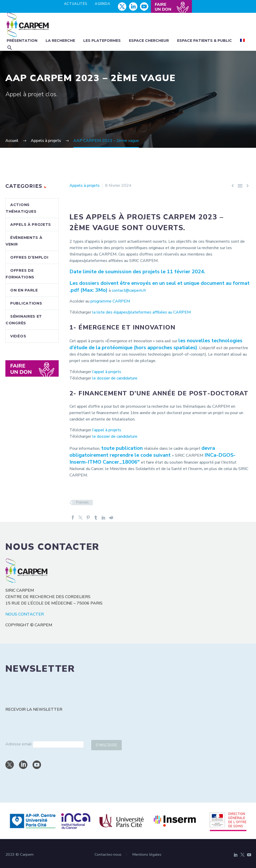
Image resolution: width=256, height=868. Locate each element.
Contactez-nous (108, 855)
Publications (26, 303)
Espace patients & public (204, 41)
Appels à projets (85, 186)
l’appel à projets (107, 372)
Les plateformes (102, 41)
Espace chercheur (149, 41)
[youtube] (37, 765)
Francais (82, 502)
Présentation (22, 41)
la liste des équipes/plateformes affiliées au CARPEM (142, 312)
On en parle (24, 290)
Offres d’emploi (29, 257)
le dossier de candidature (115, 378)
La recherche (60, 41)
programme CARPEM (110, 301)
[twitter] (10, 765)
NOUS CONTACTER (25, 614)
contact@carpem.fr (129, 290)
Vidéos (18, 336)
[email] (58, 744)
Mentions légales (147, 855)
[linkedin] (23, 765)
